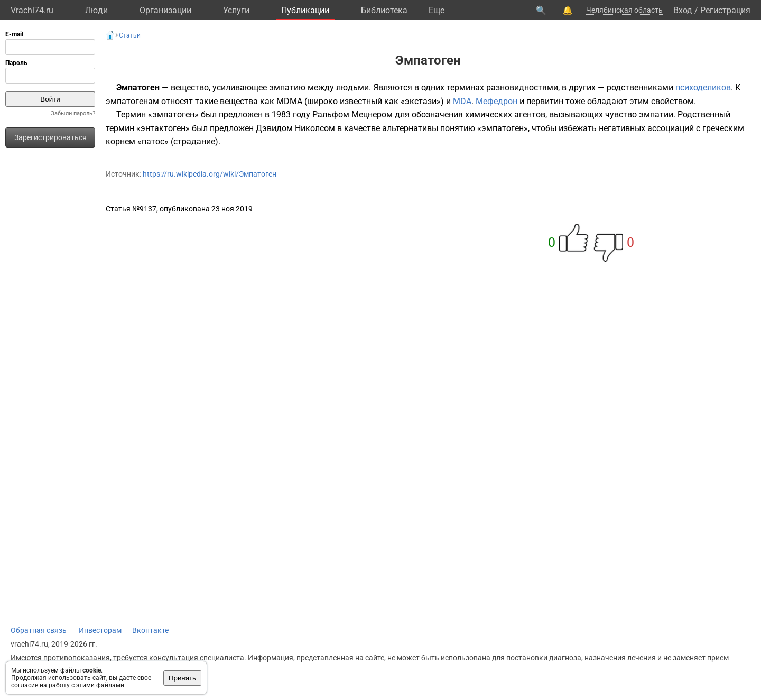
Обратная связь (39, 630)
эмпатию (287, 87)
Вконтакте (150, 630)
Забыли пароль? (73, 113)
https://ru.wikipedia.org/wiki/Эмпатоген (210, 174)
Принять (182, 678)
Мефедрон (496, 101)
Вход (683, 10)
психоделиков (703, 87)
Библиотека (384, 10)
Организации (165, 10)
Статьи (130, 35)
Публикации (305, 10)
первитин (545, 101)
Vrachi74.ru (32, 10)
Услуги (236, 10)
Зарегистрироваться (50, 137)
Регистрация (725, 10)
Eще (437, 10)
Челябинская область (624, 10)
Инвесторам (100, 630)
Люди (96, 10)
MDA (462, 101)
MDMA (289, 101)
